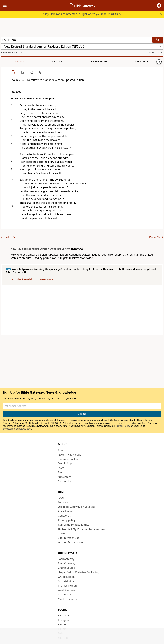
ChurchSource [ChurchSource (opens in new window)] (66, 568)
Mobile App (65, 463)
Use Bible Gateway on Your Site (77, 507)
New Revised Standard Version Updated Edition (40, 249)
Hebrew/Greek (43, 61)
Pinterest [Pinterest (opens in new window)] (63, 624)
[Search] (158, 40)
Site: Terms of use (69, 538)
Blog (61, 472)
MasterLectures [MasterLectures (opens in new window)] (67, 599)
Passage (8, 61)
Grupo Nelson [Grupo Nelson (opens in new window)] (66, 577)
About (62, 450)
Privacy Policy (123, 426)
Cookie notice (66, 534)
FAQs (61, 498)
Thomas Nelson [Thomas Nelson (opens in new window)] (67, 586)
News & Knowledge (70, 455)
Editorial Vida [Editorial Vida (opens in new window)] (66, 581)
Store (61, 468)
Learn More (47, 279)
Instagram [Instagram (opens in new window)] (64, 620)
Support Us (65, 481)
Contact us (64, 516)
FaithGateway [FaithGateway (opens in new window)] (66, 559)
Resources (24, 61)
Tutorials (63, 502)
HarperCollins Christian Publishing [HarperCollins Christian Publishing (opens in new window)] (79, 572)
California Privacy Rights (74, 525)
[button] (159, 5)
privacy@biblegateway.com (17, 429)
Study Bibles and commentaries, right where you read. (81, 14)
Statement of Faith (69, 459)
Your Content (63, 61)
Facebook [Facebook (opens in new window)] (64, 615)
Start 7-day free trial (20, 279)
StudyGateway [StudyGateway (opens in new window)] (67, 563)
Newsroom (65, 477)
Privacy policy (67, 520)
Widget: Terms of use (71, 542)
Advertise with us (68, 511)
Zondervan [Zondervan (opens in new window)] (64, 595)
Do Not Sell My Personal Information (81, 529)
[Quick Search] (76, 40)
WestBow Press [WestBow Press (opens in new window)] (67, 590)
